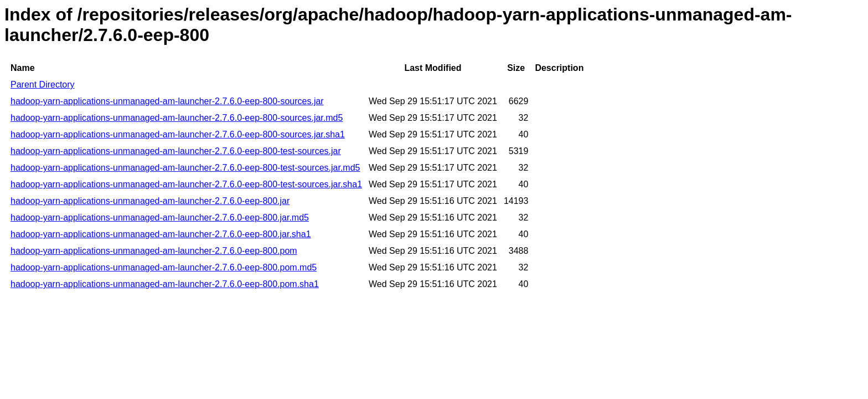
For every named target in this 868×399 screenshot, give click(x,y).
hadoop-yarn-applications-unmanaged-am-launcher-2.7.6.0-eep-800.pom (154, 251)
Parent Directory (43, 85)
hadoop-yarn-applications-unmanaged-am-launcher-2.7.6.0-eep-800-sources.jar (167, 101)
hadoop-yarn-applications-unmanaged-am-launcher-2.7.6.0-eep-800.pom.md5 (164, 267)
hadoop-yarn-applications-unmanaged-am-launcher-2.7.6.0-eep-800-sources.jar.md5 (177, 118)
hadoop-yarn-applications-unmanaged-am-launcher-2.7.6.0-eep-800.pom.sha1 (165, 284)
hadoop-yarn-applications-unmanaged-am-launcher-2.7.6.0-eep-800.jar (150, 201)
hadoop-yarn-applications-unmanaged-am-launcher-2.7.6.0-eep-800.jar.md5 (160, 218)
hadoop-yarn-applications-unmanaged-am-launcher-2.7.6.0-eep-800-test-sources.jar (176, 151)
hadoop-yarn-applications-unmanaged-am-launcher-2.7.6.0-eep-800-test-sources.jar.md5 (185, 168)
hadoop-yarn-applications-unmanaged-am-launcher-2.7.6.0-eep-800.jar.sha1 (161, 234)
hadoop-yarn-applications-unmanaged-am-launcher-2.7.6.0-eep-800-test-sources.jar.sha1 (186, 184)
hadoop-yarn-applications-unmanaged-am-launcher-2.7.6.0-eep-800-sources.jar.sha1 (178, 134)
